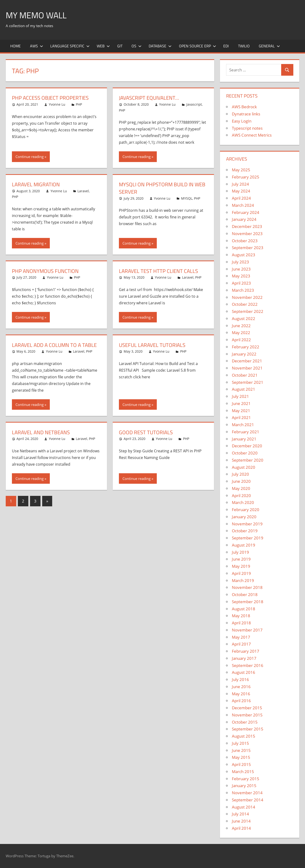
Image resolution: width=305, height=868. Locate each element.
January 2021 (244, 439)
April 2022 (241, 340)
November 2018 (247, 587)
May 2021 (241, 411)
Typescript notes (247, 128)
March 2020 (243, 502)
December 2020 (247, 446)
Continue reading (30, 157)
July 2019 (240, 552)
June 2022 (241, 326)
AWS (37, 46)
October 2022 (245, 304)
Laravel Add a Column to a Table (54, 345)
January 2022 (244, 354)
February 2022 (246, 347)
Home (15, 46)
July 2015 (240, 743)
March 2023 (243, 290)
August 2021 (244, 389)
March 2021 (243, 425)
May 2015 (241, 757)
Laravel (83, 191)
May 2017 (241, 637)
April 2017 (241, 644)
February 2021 (246, 432)
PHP (79, 104)
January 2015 (244, 786)
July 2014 (240, 814)
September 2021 (248, 382)
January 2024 (244, 219)
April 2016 (241, 701)
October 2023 (245, 241)
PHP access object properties (50, 98)
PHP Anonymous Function (45, 271)
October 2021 (245, 375)
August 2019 (244, 545)
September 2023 (248, 248)
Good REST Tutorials (146, 432)
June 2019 (241, 559)
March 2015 (243, 772)
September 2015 (248, 729)
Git (120, 46)
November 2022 (247, 297)
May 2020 (241, 488)
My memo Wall (36, 15)
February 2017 (246, 651)
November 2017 (247, 630)
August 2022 (244, 318)
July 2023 (240, 262)
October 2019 (245, 531)
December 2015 (247, 708)
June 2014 (241, 821)
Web (103, 46)
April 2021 (241, 417)
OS (137, 46)
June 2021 (241, 403)
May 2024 (241, 191)
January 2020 (244, 517)
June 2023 (241, 269)
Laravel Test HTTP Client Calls (158, 271)
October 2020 (245, 453)
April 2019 (241, 573)
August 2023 (244, 255)
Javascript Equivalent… (149, 98)
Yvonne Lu (57, 104)
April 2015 (241, 764)
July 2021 (240, 396)
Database (160, 46)
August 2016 (244, 672)
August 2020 (244, 467)
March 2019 (243, 580)
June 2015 (241, 750)
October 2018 (245, 594)
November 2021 (247, 368)
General (269, 46)
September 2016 (248, 665)
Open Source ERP (198, 46)
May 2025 (241, 170)
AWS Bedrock (244, 107)
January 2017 (244, 658)
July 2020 (240, 474)
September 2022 (248, 311)
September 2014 (248, 800)
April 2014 (241, 828)
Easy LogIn (242, 121)
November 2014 (247, 793)
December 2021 (247, 361)
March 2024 (243, 205)
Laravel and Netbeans (41, 432)
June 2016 (241, 687)
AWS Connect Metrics (252, 135)
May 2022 (241, 333)
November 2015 (247, 715)
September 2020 (248, 460)
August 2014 (244, 807)
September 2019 (248, 538)
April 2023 (241, 283)
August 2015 (244, 736)
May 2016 (241, 694)
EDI (226, 46)
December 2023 (247, 226)
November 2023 (247, 234)
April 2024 (241, 198)
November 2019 (247, 524)
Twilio (244, 46)
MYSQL (187, 198)
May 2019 (241, 566)
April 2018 (241, 623)
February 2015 (246, 779)
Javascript (194, 104)
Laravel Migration (36, 184)
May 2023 (241, 276)
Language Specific (70, 46)
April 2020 (241, 496)
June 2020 (241, 481)
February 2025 (246, 177)
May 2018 (241, 616)
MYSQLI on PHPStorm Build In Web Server (162, 188)
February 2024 (246, 212)
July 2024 (240, 184)
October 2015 (245, 722)
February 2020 (246, 510)
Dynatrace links (246, 114)
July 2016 (240, 679)
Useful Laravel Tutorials (152, 345)
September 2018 (248, 602)
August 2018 (244, 609)
